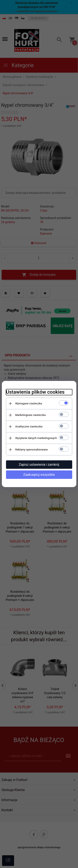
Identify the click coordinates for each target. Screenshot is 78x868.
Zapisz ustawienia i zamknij (39, 465)
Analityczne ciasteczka (29, 426)
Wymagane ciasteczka (29, 403)
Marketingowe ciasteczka (31, 415)
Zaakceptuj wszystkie (39, 475)
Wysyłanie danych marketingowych (36, 438)
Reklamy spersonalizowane (32, 450)
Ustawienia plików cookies (35, 392)
